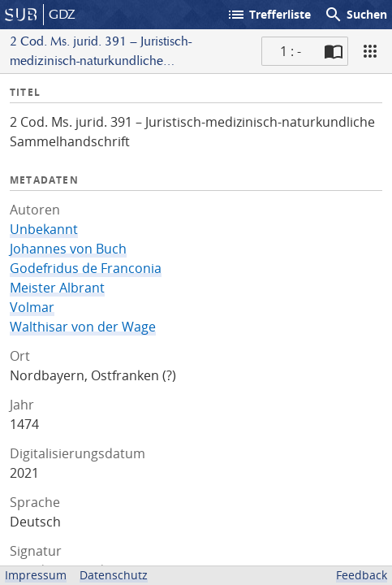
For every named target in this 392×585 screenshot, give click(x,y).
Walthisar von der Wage (83, 327)
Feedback (362, 575)
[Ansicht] (370, 51)
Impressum (36, 575)
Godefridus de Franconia (86, 268)
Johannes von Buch (68, 249)
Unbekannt (44, 229)
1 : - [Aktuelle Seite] (291, 51)
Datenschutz (114, 575)
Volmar (32, 307)
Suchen (355, 15)
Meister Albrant (57, 288)
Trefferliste (269, 15)
